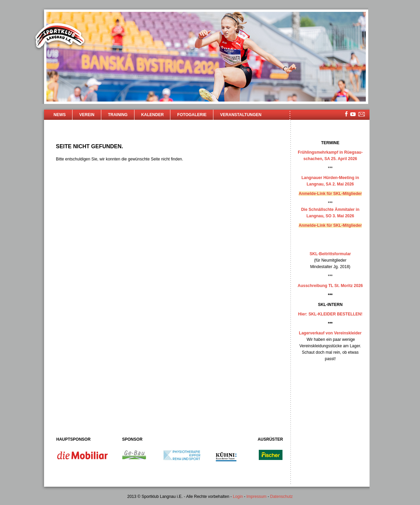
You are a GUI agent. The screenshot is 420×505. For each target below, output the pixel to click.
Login (238, 497)
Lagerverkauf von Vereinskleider (330, 333)
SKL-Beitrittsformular (330, 254)
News (60, 115)
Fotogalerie (192, 115)
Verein (87, 115)
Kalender (153, 115)
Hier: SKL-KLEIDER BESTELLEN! (330, 314)
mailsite (362, 115)
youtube (353, 114)
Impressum (257, 497)
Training (118, 115)
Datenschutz (282, 497)
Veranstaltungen (241, 115)
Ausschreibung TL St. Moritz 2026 (330, 286)
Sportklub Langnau (60, 37)
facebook (346, 114)
